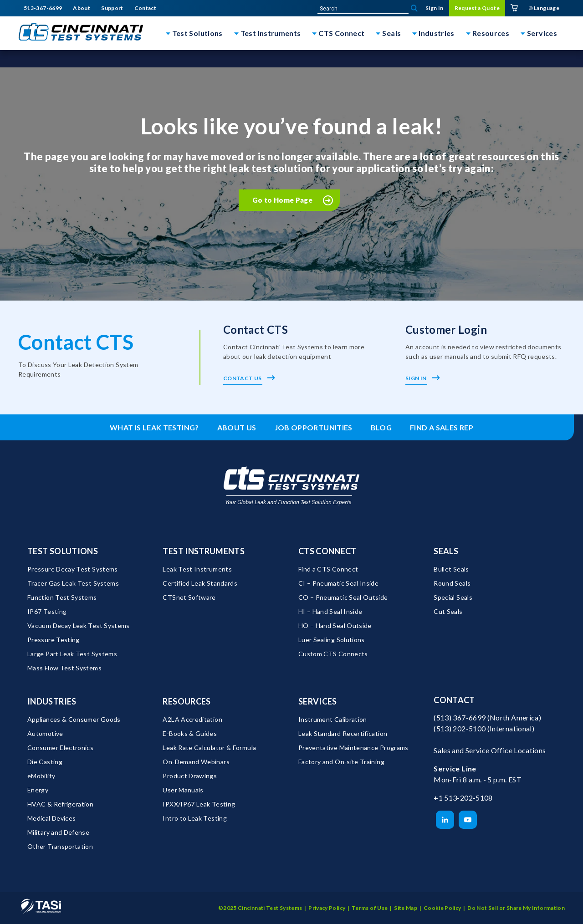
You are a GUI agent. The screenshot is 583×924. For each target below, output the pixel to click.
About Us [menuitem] (237, 427)
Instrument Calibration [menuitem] (333, 719)
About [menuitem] (82, 8)
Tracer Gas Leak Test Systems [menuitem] (73, 583)
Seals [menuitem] (446, 551)
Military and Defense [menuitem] (58, 832)
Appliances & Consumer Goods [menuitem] (74, 719)
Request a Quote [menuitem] (477, 8)
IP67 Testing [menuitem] (47, 611)
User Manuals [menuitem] (183, 790)
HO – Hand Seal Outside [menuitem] (335, 625)
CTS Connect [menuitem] (327, 551)
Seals (391, 33)
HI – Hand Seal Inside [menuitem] (330, 611)
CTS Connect (341, 33)
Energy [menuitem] (38, 790)
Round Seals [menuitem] (452, 583)
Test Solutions (197, 33)
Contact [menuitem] (146, 8)
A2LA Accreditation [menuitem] (192, 719)
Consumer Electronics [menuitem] (60, 748)
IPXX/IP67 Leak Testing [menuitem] (199, 804)
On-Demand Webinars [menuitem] (196, 762)
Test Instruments (271, 33)
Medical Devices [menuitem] (51, 818)
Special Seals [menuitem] (453, 597)
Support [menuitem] (112, 8)
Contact (454, 700)
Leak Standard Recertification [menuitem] (343, 733)
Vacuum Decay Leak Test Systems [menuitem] (79, 625)
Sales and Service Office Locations (490, 750)
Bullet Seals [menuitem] (451, 569)
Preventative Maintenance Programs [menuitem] (353, 748)
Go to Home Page (282, 200)
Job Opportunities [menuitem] (314, 427)
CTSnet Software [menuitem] (189, 597)
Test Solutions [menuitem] (63, 551)
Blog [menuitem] (381, 427)
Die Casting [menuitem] (45, 762)
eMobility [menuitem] (41, 776)
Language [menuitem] (544, 8)
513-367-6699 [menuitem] (43, 8)
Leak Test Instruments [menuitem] (197, 569)
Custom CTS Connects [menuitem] (333, 654)
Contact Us (249, 378)
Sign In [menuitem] (435, 8)
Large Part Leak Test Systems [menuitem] (72, 654)
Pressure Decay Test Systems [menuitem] (73, 569)
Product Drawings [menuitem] (190, 776)
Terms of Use (370, 908)
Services (542, 33)
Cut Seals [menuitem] (448, 611)
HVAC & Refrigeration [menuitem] (60, 804)
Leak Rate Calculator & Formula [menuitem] (209, 748)
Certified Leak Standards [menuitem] (200, 583)
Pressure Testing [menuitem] (54, 640)
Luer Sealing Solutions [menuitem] (332, 640)
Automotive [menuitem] (45, 733)
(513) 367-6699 (460, 717)
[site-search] (363, 9)
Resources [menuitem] (187, 701)
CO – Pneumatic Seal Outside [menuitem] (343, 597)
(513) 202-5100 (460, 728)
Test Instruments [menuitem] (204, 551)
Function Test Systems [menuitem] (62, 597)
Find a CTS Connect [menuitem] (328, 569)
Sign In (423, 378)
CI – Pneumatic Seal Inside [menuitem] (338, 583)
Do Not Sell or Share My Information (516, 908)
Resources (491, 33)
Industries (437, 33)
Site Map (406, 908)
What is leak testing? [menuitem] (154, 427)
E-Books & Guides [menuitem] (190, 733)
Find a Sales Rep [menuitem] (442, 427)
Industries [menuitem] (52, 701)
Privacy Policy (327, 908)
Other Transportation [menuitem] (60, 846)
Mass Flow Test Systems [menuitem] (64, 668)
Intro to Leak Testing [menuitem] (195, 818)
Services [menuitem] (318, 701)
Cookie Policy (442, 908)
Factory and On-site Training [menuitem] (341, 762)
